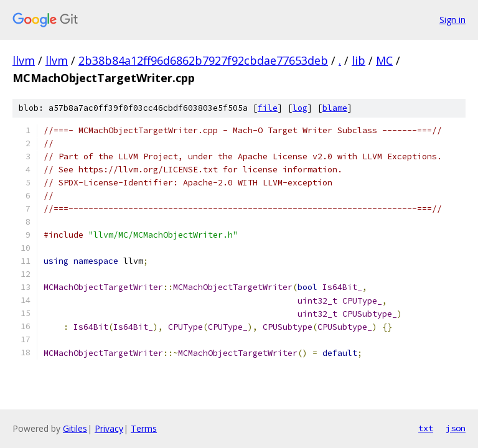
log (300, 108)
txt (426, 428)
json (456, 428)
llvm (24, 60)
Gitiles (75, 428)
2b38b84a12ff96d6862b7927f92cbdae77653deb (203, 60)
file (268, 108)
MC (384, 60)
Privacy (109, 428)
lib (358, 60)
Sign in (452, 20)
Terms (144, 428)
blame (335, 108)
